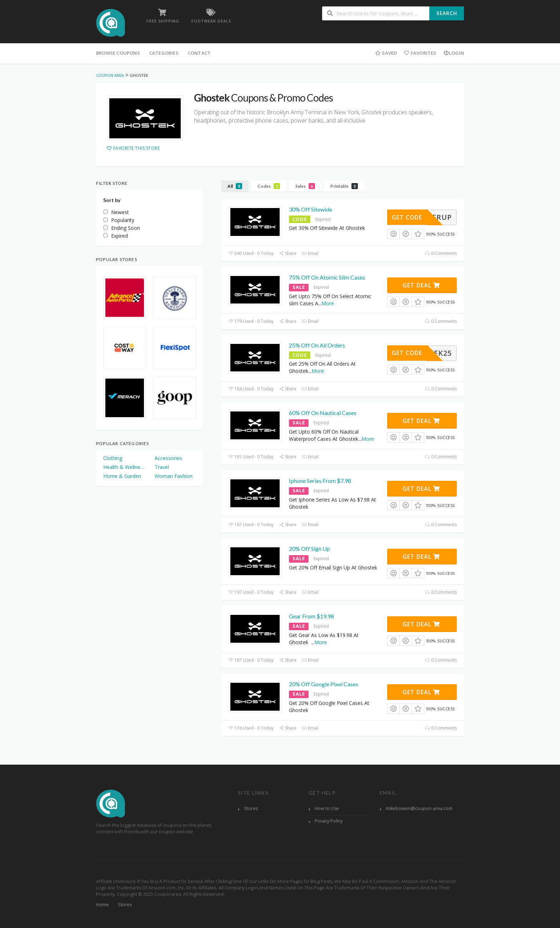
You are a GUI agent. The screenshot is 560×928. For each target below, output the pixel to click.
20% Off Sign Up (309, 549)
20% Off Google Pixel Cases (324, 684)
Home (102, 905)
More (328, 303)
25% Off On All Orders (317, 345)
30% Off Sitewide (311, 209)
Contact (199, 53)
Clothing (113, 458)
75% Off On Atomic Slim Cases (327, 277)
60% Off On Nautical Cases (323, 413)
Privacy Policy (329, 821)
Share (288, 253)
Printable (344, 186)
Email (310, 253)
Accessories (168, 458)
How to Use (327, 808)
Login (454, 53)
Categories (164, 53)
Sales (305, 186)
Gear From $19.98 (311, 616)
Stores (251, 808)
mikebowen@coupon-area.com (419, 808)
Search (447, 13)
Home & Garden (122, 476)
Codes (269, 186)
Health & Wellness (124, 467)
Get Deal (421, 285)
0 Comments (441, 253)
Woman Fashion (174, 476)
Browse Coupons (118, 53)
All (235, 186)
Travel (162, 467)
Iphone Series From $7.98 (320, 481)
